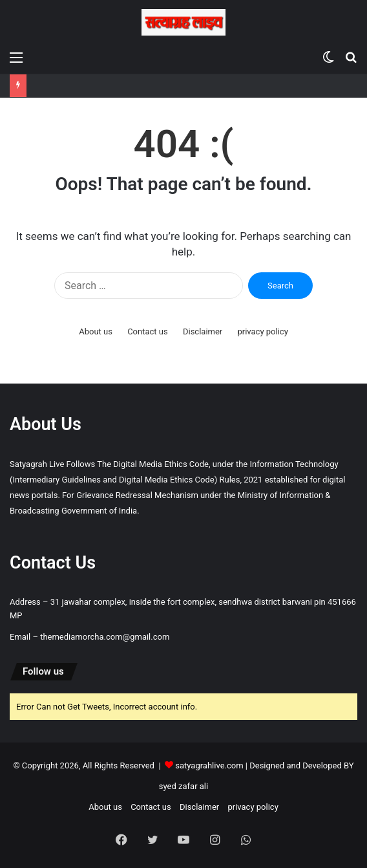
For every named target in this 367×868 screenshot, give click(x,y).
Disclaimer (203, 331)
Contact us (148, 331)
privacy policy (262, 331)
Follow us (43, 671)
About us (96, 331)
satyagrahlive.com (209, 765)
